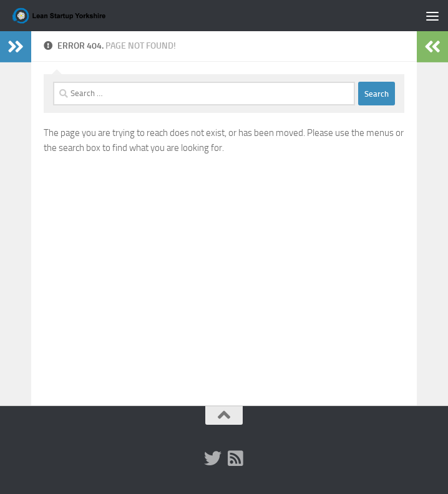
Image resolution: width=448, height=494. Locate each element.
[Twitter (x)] (213, 458)
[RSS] (235, 458)
